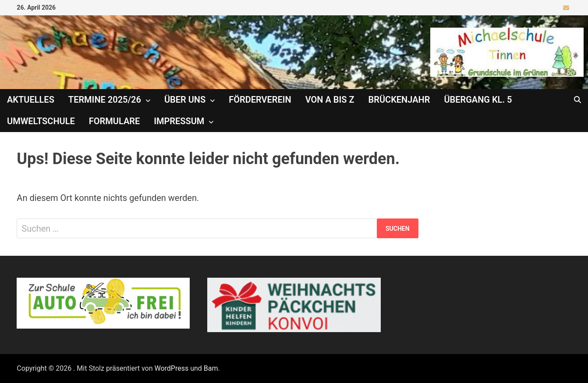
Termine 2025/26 (105, 100)
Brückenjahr (399, 100)
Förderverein (260, 100)
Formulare (114, 121)
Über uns (185, 100)
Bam (211, 368)
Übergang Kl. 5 (478, 100)
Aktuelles (31, 100)
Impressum (179, 121)
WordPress (171, 368)
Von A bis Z (330, 100)
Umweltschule (41, 121)
